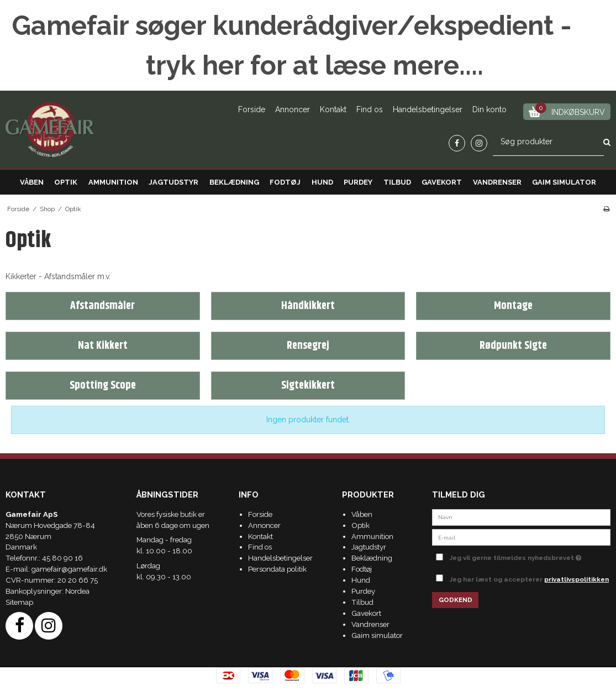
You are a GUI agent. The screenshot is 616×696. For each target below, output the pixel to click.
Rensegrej (308, 346)
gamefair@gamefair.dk (69, 569)
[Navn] (521, 516)
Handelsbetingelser (428, 109)
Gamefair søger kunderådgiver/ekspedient (283, 25)
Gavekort (442, 182)
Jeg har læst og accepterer (529, 579)
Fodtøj (285, 182)
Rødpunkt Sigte (513, 346)
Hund (322, 182)
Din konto (489, 109)
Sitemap (19, 602)
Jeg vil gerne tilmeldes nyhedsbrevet (530, 556)
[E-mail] (521, 537)
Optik (66, 182)
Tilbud (397, 182)
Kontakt (333, 109)
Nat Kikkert (103, 346)
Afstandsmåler (102, 306)
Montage (513, 306)
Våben (32, 182)
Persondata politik (277, 569)
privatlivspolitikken (576, 579)
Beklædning (234, 182)
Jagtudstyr (173, 182)
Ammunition (113, 182)
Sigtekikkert (308, 386)
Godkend (456, 600)
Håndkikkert (308, 306)
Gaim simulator (564, 182)
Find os (370, 109)
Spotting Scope (103, 386)
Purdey (358, 182)
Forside (252, 109)
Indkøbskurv (567, 110)
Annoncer (293, 109)
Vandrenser (497, 182)
